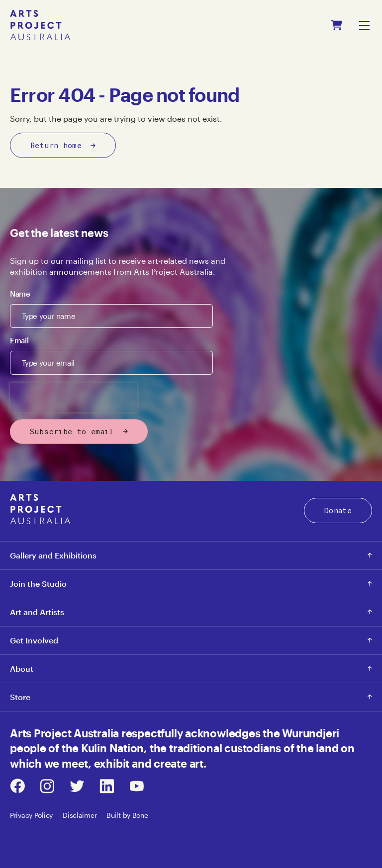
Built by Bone (127, 815)
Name (20, 294)
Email (19, 340)
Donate (338, 510)
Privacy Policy (31, 815)
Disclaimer (80, 815)
